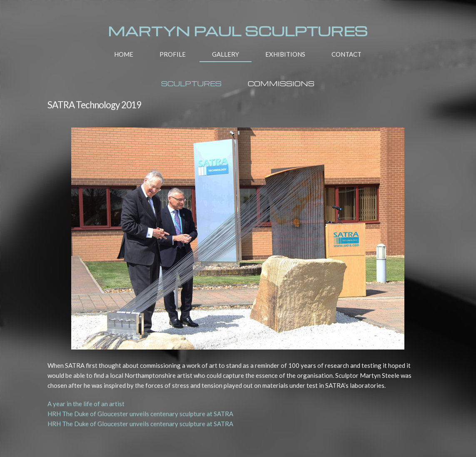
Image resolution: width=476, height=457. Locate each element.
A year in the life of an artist (86, 404)
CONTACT (346, 54)
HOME (124, 54)
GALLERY (226, 54)
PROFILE (173, 54)
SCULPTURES (191, 84)
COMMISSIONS (281, 84)
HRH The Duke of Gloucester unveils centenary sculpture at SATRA (140, 414)
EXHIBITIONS (285, 54)
